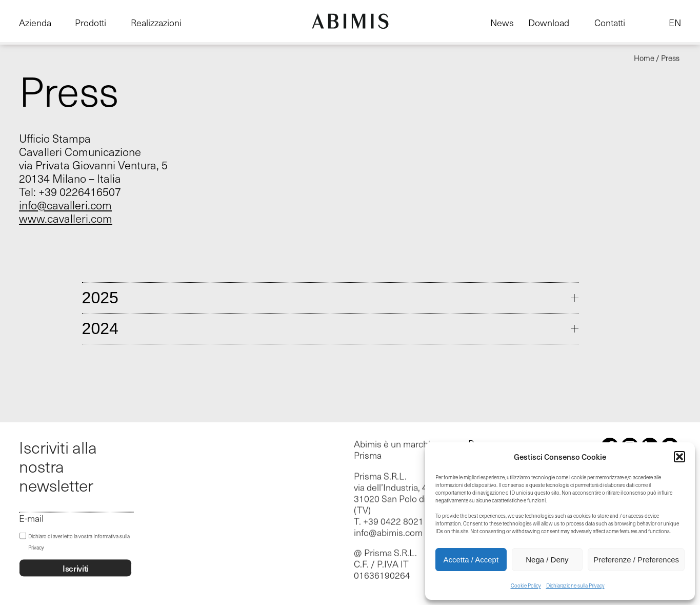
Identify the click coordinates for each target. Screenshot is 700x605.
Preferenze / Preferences (636, 560)
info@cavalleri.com (65, 205)
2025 (100, 298)
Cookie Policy (526, 586)
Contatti (610, 23)
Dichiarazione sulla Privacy (575, 586)
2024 (100, 328)
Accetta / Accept (471, 560)
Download (549, 23)
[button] (679, 457)
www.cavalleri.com (66, 218)
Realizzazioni (156, 23)
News (502, 23)
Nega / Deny (547, 560)
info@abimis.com (388, 533)
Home (644, 58)
